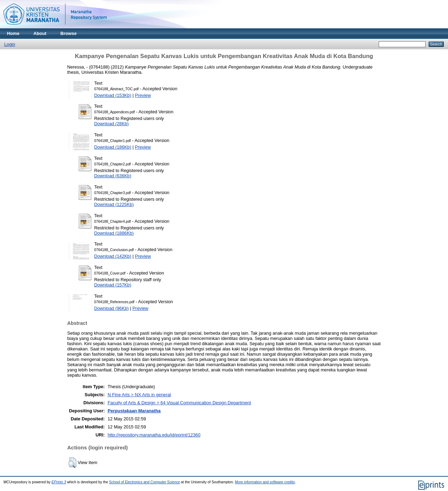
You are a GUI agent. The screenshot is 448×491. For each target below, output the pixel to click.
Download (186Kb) (113, 147)
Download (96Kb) (111, 308)
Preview (143, 95)
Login (10, 44)
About (40, 33)
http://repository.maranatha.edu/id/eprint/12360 (154, 435)
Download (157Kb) (113, 285)
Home (13, 33)
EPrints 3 (59, 482)
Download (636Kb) (113, 176)
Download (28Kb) (111, 124)
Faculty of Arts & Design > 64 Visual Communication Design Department (179, 403)
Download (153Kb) (113, 95)
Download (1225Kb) (114, 204)
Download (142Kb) (113, 256)
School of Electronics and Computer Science (145, 482)
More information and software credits (265, 482)
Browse (69, 33)
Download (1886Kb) (114, 233)
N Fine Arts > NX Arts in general (139, 395)
